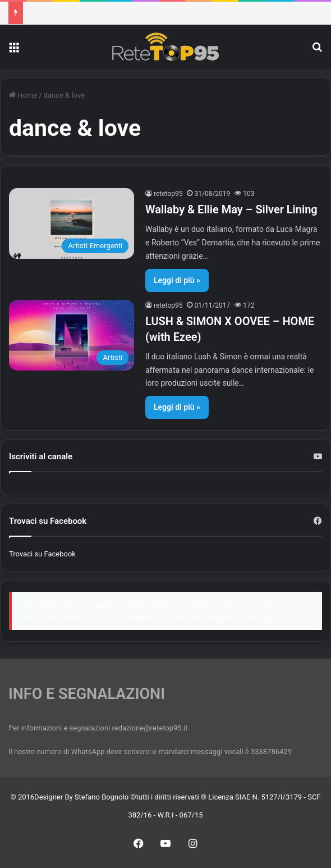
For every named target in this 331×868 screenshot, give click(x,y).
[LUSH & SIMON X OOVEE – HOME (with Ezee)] (72, 335)
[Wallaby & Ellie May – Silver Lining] (72, 223)
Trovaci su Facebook (42, 554)
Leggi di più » (177, 280)
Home (23, 95)
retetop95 (168, 194)
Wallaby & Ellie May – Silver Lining (231, 209)
